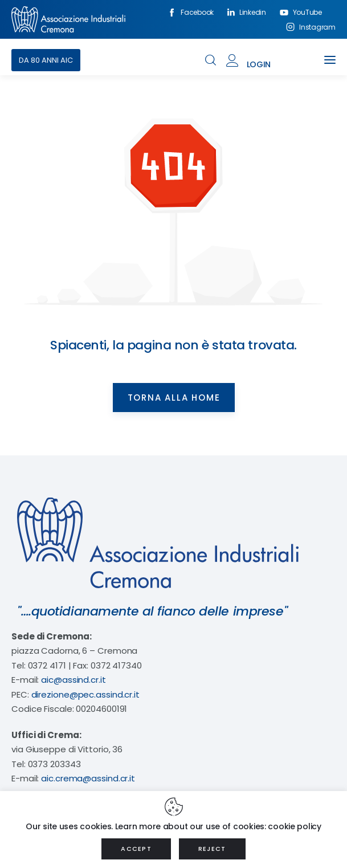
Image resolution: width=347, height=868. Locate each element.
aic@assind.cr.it (73, 680)
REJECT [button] (212, 849)
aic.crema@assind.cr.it (88, 778)
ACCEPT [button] (136, 849)
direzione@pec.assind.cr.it (85, 694)
